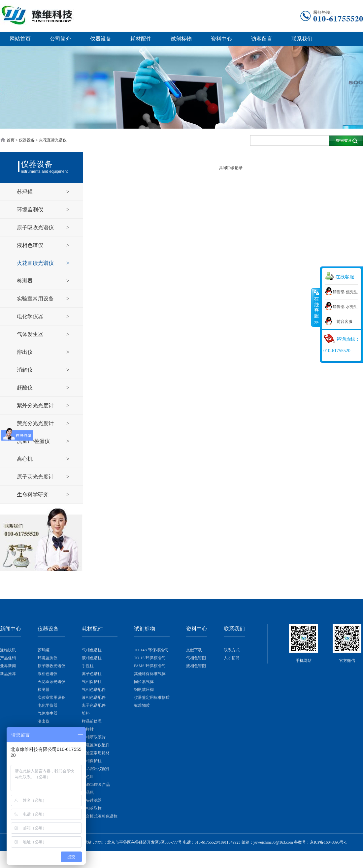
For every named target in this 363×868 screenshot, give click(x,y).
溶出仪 (25, 352)
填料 (86, 713)
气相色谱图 (196, 658)
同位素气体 (144, 682)
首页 (11, 140)
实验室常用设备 (36, 299)
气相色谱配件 (94, 690)
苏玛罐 (25, 192)
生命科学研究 (33, 495)
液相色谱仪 (31, 245)
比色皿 (88, 777)
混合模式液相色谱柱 (100, 816)
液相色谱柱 (92, 658)
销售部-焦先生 (345, 292)
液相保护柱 (92, 761)
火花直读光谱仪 (36, 263)
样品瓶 (88, 792)
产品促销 (8, 658)
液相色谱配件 (94, 697)
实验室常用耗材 (96, 753)
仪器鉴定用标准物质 (152, 697)
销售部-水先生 (345, 307)
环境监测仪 (31, 210)
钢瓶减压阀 (144, 690)
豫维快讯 (8, 650)
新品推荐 (8, 674)
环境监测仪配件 (96, 745)
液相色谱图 (196, 666)
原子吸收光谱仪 (36, 227)
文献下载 (194, 650)
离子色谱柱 (92, 674)
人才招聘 (232, 658)
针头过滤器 (92, 800)
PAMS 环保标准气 (150, 666)
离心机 (25, 459)
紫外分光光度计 (36, 405)
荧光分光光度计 (36, 423)
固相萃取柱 (92, 808)
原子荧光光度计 (36, 477)
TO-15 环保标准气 (150, 658)
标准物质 (142, 705)
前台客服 (345, 322)
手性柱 (88, 666)
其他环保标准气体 (150, 674)
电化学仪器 (31, 316)
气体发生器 (31, 334)
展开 (316, 308)
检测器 (25, 281)
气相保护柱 (92, 682)
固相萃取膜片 (94, 737)
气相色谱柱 (92, 650)
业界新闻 (8, 666)
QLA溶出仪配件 (96, 769)
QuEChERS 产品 (96, 785)
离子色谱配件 (94, 705)
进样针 (88, 729)
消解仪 (25, 370)
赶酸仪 (25, 388)
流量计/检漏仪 (34, 441)
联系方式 (232, 650)
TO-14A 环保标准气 (151, 650)
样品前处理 (92, 721)
